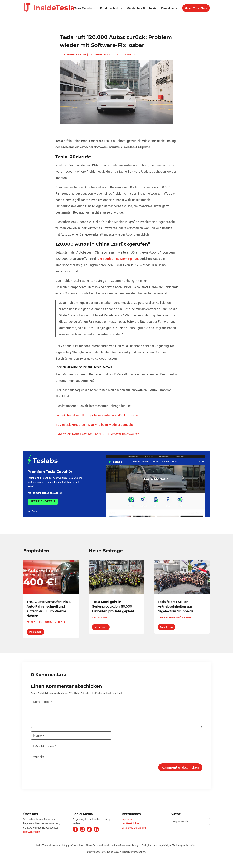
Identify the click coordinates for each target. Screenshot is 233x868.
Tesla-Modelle (83, 8)
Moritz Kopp (76, 55)
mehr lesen (35, 632)
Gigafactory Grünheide (142, 8)
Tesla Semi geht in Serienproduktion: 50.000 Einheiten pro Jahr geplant (113, 607)
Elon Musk (168, 8)
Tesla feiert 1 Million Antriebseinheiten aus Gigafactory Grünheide (176, 607)
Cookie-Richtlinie (131, 823)
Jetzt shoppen (43, 501)
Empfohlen (35, 622)
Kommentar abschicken (180, 767)
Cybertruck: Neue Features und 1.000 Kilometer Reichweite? (97, 434)
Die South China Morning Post (118, 259)
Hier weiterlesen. (32, 832)
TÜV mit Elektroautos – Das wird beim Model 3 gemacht (94, 425)
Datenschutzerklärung (134, 828)
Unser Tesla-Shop (196, 8)
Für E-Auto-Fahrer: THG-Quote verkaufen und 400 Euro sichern (98, 415)
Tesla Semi (100, 617)
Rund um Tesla (110, 8)
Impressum (128, 819)
